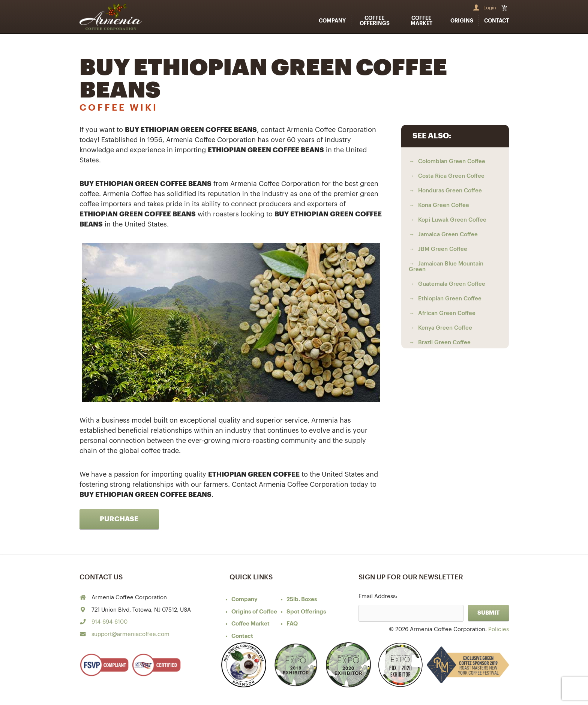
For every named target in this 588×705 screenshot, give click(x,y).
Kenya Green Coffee (445, 328)
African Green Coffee (447, 313)
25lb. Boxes (302, 599)
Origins (462, 21)
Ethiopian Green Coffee (450, 299)
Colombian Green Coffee (452, 161)
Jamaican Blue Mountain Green (446, 267)
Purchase (119, 519)
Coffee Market (421, 21)
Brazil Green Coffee (444, 343)
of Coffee (254, 612)
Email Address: (378, 596)
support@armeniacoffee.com (130, 634)
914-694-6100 (109, 622)
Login (490, 8)
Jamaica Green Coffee (448, 235)
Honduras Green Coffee (450, 191)
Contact (496, 21)
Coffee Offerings (375, 21)
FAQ (292, 624)
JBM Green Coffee (443, 249)
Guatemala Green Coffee (452, 284)
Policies (499, 629)
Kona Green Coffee (444, 205)
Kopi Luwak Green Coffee (452, 220)
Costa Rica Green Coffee (451, 176)
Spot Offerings (306, 612)
